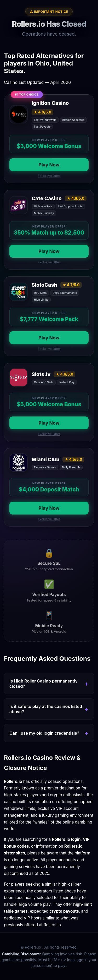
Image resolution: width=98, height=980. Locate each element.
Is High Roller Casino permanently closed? (44, 684)
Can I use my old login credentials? (44, 733)
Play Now (49, 165)
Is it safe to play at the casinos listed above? (46, 709)
